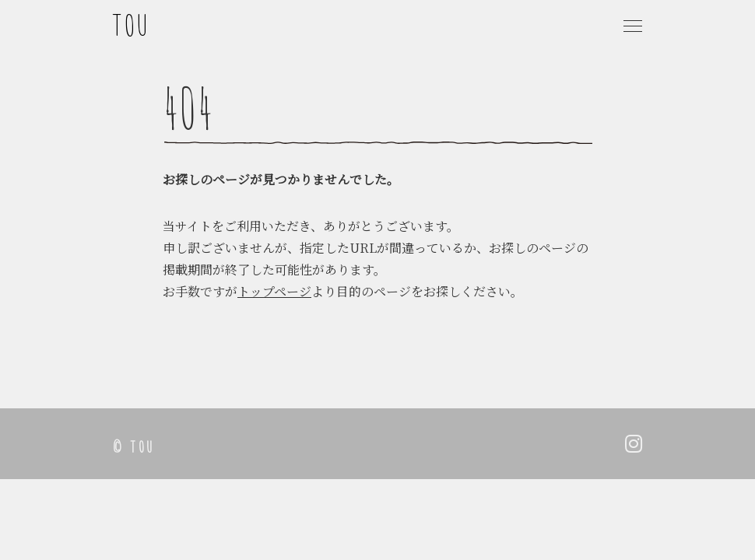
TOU (132, 25)
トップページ (274, 291)
